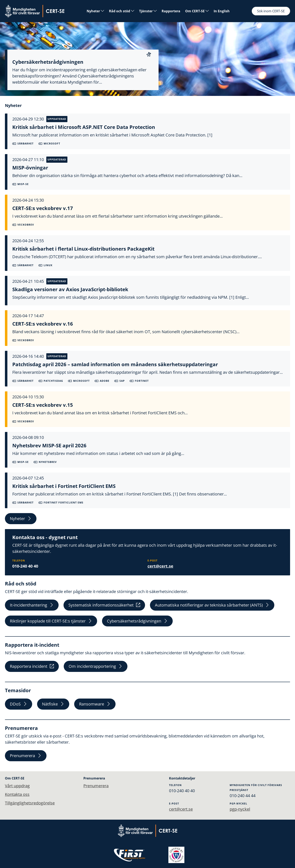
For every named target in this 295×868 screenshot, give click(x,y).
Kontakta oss (17, 794)
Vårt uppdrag (17, 786)
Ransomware (95, 704)
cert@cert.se (160, 566)
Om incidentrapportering (96, 666)
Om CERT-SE (197, 11)
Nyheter (95, 11)
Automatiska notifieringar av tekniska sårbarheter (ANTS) (212, 605)
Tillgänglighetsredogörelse (30, 803)
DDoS (19, 704)
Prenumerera (26, 756)
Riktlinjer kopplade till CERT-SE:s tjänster (51, 621)
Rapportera (171, 11)
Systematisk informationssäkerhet (104, 605)
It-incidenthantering (32, 605)
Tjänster (148, 11)
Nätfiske (53, 704)
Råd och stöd (122, 11)
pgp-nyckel (240, 809)
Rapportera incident (32, 666)
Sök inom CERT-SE (271, 11)
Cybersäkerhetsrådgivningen (137, 621)
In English (222, 11)
